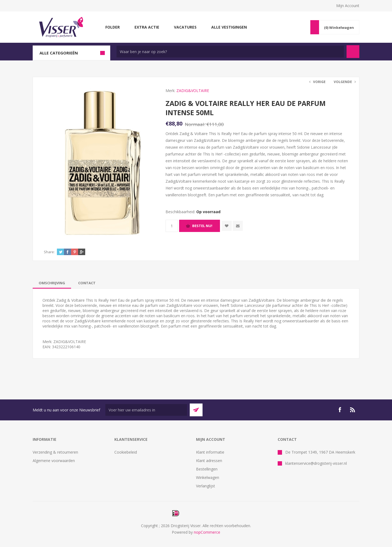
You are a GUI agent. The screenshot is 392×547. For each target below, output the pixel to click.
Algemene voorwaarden (54, 461)
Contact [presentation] (87, 283)
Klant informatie (210, 452)
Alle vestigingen (229, 27)
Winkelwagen (208, 477)
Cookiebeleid (126, 452)
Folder (113, 27)
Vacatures (185, 27)
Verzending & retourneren (55, 452)
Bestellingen (207, 469)
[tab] (52, 283)
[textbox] (230, 52)
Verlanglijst (206, 486)
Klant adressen (209, 461)
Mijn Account (348, 6)
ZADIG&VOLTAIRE (193, 91)
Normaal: (195, 124)
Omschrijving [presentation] (52, 283)
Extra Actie (147, 27)
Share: (49, 252)
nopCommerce (207, 532)
